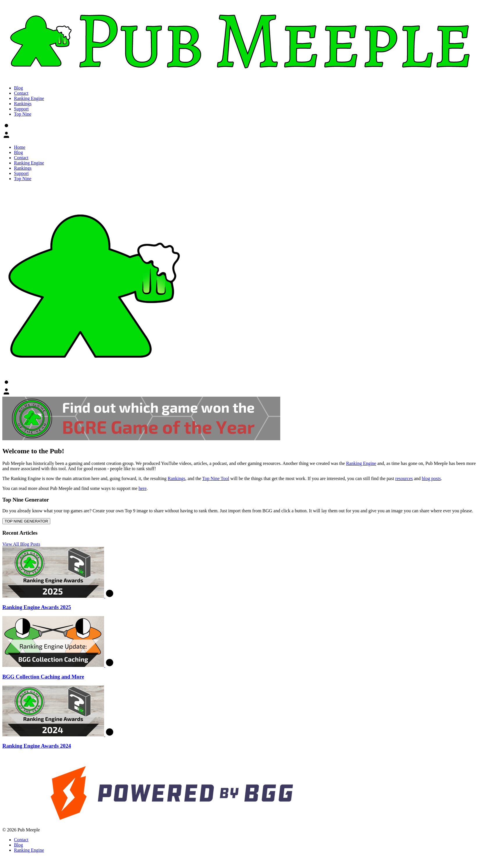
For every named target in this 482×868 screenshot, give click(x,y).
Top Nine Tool (216, 478)
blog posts (431, 478)
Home (20, 147)
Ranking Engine (29, 98)
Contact (21, 93)
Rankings (23, 104)
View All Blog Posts (21, 544)
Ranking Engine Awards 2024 (37, 746)
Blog (18, 88)
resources (404, 478)
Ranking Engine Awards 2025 (37, 607)
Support (21, 109)
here (143, 488)
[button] (6, 126)
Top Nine (23, 114)
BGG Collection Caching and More (43, 677)
